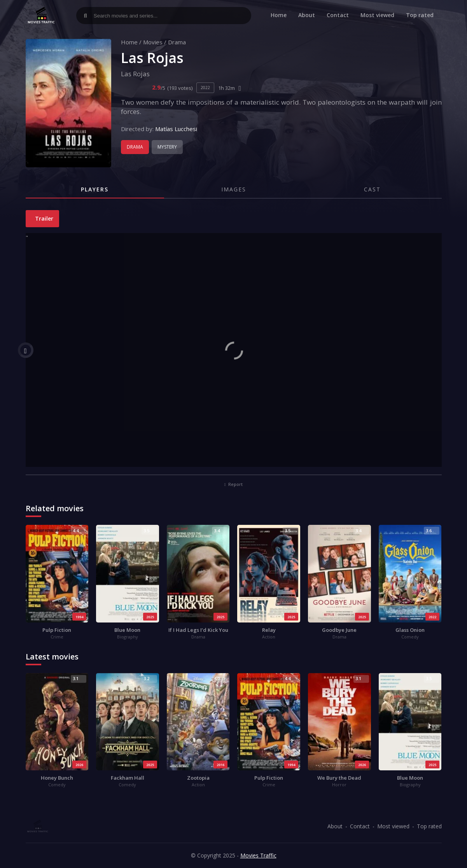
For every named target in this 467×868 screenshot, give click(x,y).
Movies (153, 42)
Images (234, 189)
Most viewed (377, 15)
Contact (338, 15)
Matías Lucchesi (176, 129)
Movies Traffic (258, 855)
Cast (372, 189)
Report (234, 484)
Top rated (420, 15)
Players (95, 189)
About (307, 15)
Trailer (43, 218)
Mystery (167, 147)
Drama (177, 42)
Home (279, 15)
